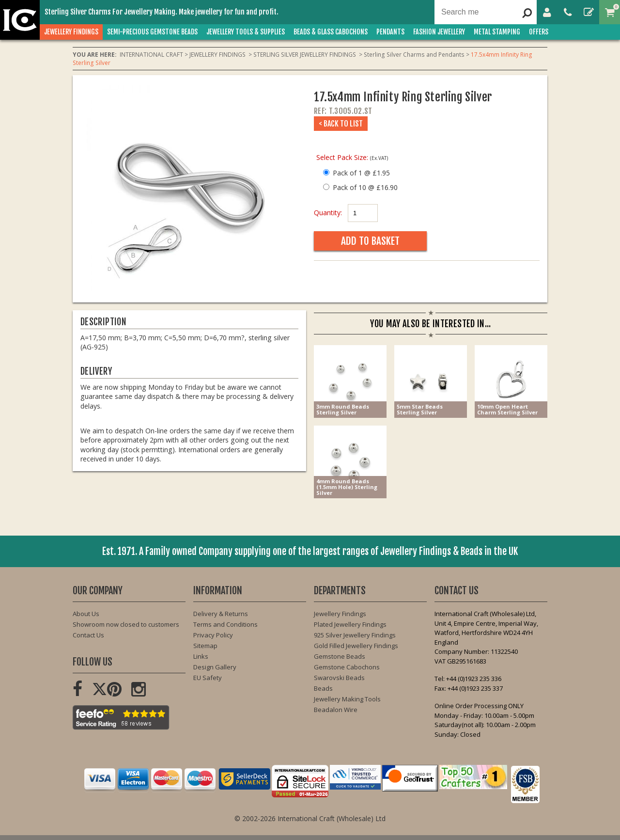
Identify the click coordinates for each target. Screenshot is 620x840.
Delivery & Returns (221, 614)
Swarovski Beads (339, 678)
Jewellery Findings (340, 614)
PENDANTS (390, 32)
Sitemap (205, 646)
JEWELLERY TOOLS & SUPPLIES (246, 32)
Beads (323, 688)
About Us (86, 614)
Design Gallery (215, 667)
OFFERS (539, 32)
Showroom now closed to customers (126, 624)
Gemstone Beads (340, 656)
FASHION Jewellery (439, 32)
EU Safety (208, 678)
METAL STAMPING (497, 32)
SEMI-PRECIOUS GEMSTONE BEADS (152, 32)
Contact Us (88, 635)
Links (201, 656)
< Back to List (341, 124)
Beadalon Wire (336, 710)
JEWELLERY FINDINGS (71, 32)
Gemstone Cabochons (347, 667)
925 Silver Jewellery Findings (355, 635)
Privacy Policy (213, 635)
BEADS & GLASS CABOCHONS (331, 32)
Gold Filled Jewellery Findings (356, 646)
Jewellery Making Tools (347, 699)
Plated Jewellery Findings (350, 624)
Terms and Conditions (225, 624)
